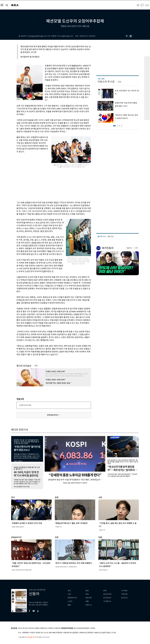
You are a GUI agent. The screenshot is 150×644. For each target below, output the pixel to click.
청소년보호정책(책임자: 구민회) (85, 628)
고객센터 (50, 628)
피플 (87, 601)
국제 (87, 594)
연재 (105, 591)
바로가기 (129, 248)
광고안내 (124, 598)
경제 (87, 591)
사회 (69, 594)
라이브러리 (107, 598)
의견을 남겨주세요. (25, 405)
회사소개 (21, 628)
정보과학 (89, 598)
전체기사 (89, 605)
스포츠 (70, 601)
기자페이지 (107, 601)
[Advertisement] (48, 184)
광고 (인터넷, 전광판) (32, 628)
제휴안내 (43, 628)
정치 (69, 591)
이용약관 (57, 628)
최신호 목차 (107, 594)
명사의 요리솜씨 (24, 366)
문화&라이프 (72, 598)
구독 (36, 366)
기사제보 (124, 591)
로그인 (147, 5)
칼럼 (69, 605)
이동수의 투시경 (106, 82)
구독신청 (124, 594)
